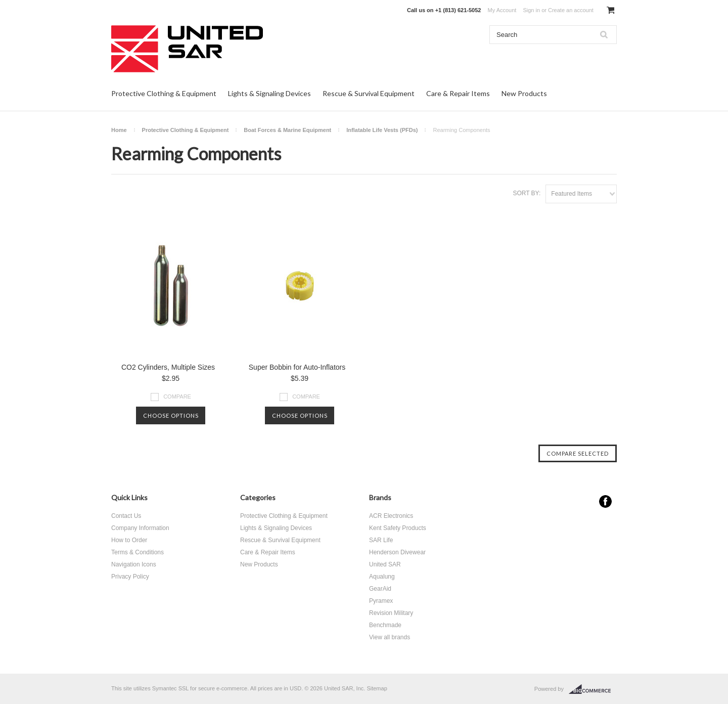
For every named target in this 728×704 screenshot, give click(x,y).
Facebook (605, 501)
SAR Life (381, 540)
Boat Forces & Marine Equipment (287, 130)
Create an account (571, 10)
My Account (502, 10)
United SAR (385, 564)
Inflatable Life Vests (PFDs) (382, 130)
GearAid (380, 589)
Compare (177, 397)
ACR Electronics (391, 516)
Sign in (531, 10)
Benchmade (385, 625)
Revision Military (391, 613)
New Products (524, 93)
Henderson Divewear (397, 552)
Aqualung (382, 577)
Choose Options (171, 415)
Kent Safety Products (398, 528)
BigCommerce (593, 689)
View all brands (390, 637)
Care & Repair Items (458, 93)
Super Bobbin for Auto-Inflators (297, 367)
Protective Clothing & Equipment (164, 93)
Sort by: (527, 193)
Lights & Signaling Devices (269, 93)
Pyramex (381, 601)
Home (119, 130)
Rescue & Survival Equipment (369, 93)
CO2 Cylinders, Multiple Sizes (168, 367)
